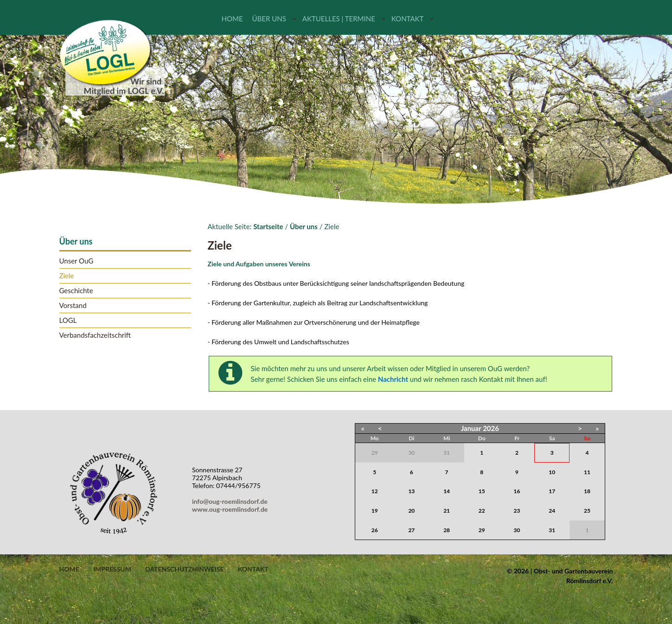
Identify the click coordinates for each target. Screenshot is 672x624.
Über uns (269, 19)
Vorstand (73, 306)
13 (411, 491)
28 (447, 530)
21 (447, 511)
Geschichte (76, 291)
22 (482, 511)
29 (482, 530)
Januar (471, 428)
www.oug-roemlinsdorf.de (231, 509)
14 (447, 491)
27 (411, 530)
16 (517, 491)
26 (375, 530)
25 (587, 511)
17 (552, 491)
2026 (491, 428)
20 (411, 511)
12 (375, 491)
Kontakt (408, 19)
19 (375, 511)
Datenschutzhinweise (185, 569)
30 (517, 530)
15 (482, 491)
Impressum (112, 569)
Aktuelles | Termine (339, 19)
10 (552, 472)
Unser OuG (77, 261)
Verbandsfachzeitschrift (95, 335)
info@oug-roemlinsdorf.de (231, 501)
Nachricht (393, 379)
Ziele (67, 276)
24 (552, 511)
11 (587, 472)
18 (587, 491)
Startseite (268, 226)
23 (517, 511)
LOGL (68, 320)
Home (232, 19)
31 (552, 530)
